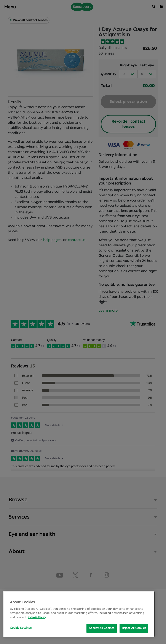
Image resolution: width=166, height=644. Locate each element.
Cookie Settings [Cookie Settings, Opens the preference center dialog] (21, 628)
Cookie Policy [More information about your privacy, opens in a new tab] (37, 617)
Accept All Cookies (101, 628)
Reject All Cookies (134, 628)
